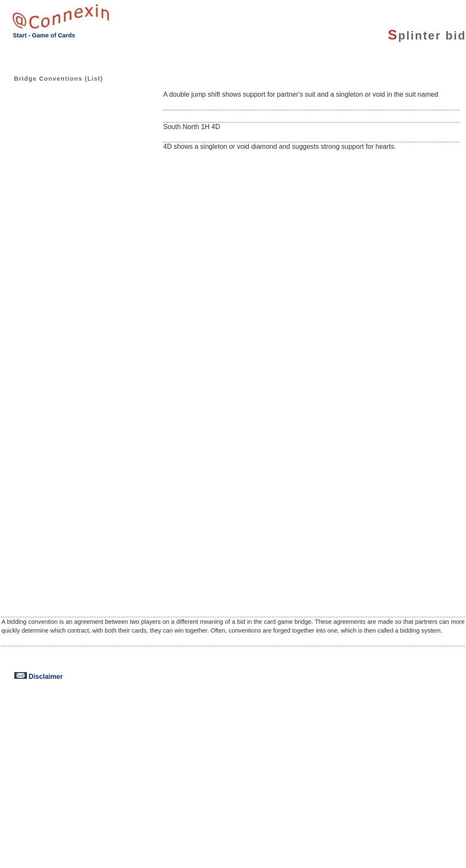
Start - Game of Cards (44, 35)
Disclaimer (38, 676)
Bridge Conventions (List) (52, 79)
